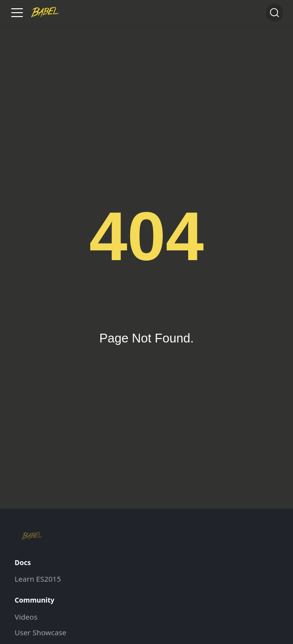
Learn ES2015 (38, 579)
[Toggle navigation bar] (17, 13)
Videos (26, 617)
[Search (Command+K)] (274, 13)
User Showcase (40, 632)
